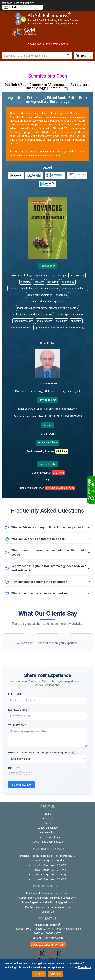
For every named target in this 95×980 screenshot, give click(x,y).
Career (47, 823)
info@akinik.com (59, 893)
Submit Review (21, 785)
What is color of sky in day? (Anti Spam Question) (42, 753)
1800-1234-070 (53, 933)
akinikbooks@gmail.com (59, 902)
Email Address (19, 710)
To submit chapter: (48, 473)
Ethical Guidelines (48, 828)
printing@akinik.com (58, 907)
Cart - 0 (84, 56)
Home (47, 814)
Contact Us (48, 912)
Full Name (16, 694)
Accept (55, 974)
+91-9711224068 (53, 938)
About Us (47, 818)
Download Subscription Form (48, 44)
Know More (85, 967)
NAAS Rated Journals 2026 (48, 842)
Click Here (67, 155)
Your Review (17, 725)
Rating (14, 768)
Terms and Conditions (48, 837)
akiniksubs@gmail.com (63, 898)
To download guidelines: (47, 451)
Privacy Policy (47, 832)
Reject (39, 974)
